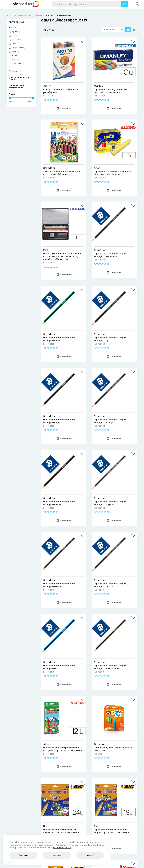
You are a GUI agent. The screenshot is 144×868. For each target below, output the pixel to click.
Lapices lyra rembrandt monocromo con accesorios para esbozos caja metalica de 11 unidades (62, 256)
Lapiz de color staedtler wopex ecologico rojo (110, 339)
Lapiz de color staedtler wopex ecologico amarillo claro (110, 667)
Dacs (97, 168)
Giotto (47, 86)
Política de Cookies (62, 848)
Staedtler (49, 168)
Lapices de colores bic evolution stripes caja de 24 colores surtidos (61, 831)
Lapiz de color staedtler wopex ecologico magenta (110, 503)
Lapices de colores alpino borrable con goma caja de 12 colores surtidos (63, 749)
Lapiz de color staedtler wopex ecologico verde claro (110, 255)
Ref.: (45, 96)
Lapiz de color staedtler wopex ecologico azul (59, 667)
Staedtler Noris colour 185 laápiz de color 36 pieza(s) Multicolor (62, 173)
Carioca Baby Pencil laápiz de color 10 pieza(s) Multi (113, 749)
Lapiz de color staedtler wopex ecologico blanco (59, 585)
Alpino (47, 744)
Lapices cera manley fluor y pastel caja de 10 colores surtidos (112, 91)
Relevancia (113, 30)
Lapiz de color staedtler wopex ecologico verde (59, 339)
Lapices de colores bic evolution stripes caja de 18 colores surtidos (112, 831)
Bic (45, 826)
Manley (98, 86)
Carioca (99, 744)
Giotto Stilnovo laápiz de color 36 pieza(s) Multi (61, 91)
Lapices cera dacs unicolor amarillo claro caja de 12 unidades (112, 173)
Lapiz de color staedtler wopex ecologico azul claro (110, 585)
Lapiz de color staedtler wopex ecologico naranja (110, 421)
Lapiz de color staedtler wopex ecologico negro (59, 421)
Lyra (46, 250)
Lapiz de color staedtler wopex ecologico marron (59, 503)
